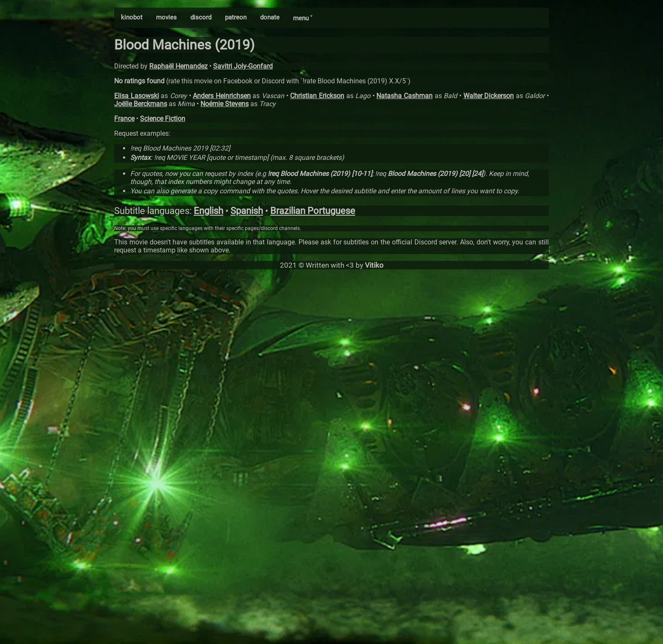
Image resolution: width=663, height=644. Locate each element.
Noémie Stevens (225, 104)
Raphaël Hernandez (178, 66)
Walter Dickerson (489, 96)
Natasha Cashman (404, 96)
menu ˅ (303, 18)
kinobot (132, 17)
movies (166, 17)
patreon (236, 17)
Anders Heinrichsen (222, 96)
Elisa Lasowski (137, 96)
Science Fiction (163, 119)
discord (201, 17)
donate (270, 17)
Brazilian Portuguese (313, 211)
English (208, 211)
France (124, 119)
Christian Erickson (317, 96)
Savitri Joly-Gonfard (243, 66)
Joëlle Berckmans (141, 104)
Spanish (247, 211)
